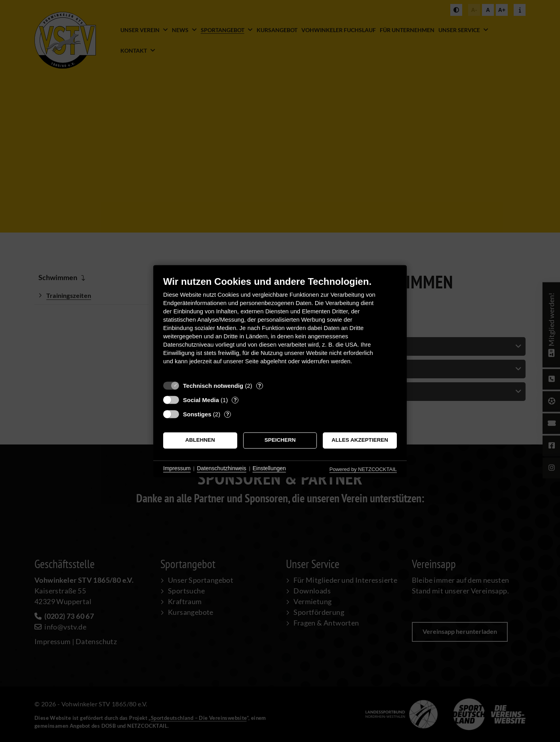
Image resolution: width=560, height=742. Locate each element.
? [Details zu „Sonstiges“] (228, 414)
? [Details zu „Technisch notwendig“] (259, 386)
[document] (280, 326)
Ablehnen (200, 440)
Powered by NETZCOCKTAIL (363, 469)
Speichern (280, 440)
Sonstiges (197, 414)
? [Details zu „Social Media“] (235, 400)
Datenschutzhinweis (222, 469)
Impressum (177, 469)
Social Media (201, 400)
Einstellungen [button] (269, 469)
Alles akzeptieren (360, 440)
